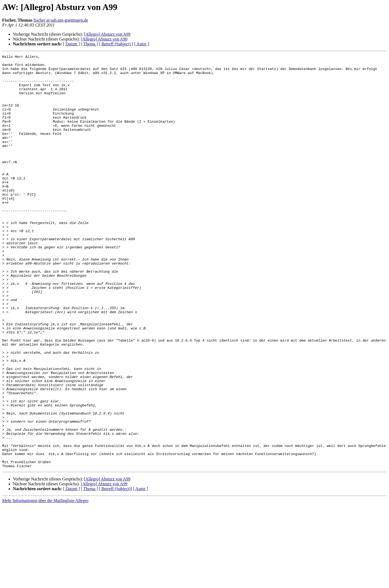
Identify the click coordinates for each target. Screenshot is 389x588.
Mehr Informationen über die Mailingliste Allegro (45, 583)
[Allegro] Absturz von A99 (107, 34)
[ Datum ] (71, 44)
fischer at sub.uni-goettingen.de (61, 20)
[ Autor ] (142, 44)
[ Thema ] (90, 44)
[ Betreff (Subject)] (115, 571)
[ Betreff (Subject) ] (116, 44)
